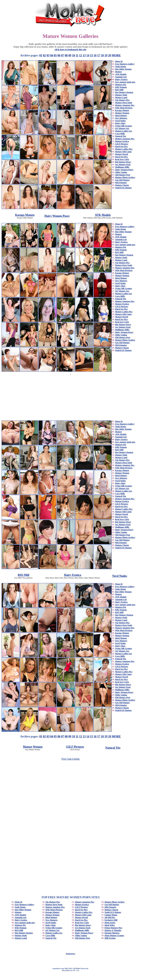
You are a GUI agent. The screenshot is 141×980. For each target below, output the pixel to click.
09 (70, 55)
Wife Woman (121, 87)
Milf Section (110, 938)
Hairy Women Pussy (124, 170)
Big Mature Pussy (123, 162)
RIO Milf (119, 90)
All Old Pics (110, 917)
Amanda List (121, 77)
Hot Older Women (123, 69)
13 (84, 55)
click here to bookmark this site (70, 49)
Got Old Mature (122, 180)
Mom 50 (119, 61)
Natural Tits (121, 136)
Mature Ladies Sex (124, 131)
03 (48, 55)
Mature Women (122, 113)
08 (66, 55)
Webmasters (70, 954)
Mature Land (121, 97)
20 (110, 55)
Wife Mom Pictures (124, 108)
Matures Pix (121, 85)
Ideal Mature (121, 115)
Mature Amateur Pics (125, 105)
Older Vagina (121, 172)
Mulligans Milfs (122, 167)
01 (41, 55)
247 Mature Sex (122, 128)
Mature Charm (122, 185)
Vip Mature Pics (122, 100)
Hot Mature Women (124, 92)
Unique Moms (111, 915)
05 (55, 55)
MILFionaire (121, 183)
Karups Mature (122, 110)
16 (95, 55)
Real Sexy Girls (122, 159)
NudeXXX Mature (123, 188)
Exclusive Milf (111, 920)
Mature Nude (121, 95)
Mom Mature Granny (114, 935)
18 (102, 55)
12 (81, 55)
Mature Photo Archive (125, 177)
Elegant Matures (112, 933)
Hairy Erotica (121, 79)
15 (91, 55)
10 (73, 55)
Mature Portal (122, 154)
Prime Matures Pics (113, 928)
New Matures (121, 118)
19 (106, 55)
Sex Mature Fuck (123, 164)
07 (63, 55)
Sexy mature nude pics (125, 82)
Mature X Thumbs (113, 930)
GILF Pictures (122, 144)
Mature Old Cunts (123, 152)
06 (59, 55)
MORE (116, 55)
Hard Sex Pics (121, 146)
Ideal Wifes (110, 925)
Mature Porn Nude (124, 103)
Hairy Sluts (120, 123)
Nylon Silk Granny (124, 126)
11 (77, 55)
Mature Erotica (122, 141)
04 (52, 55)
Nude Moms (121, 66)
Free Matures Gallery (125, 64)
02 (44, 55)
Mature (119, 72)
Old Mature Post (123, 175)
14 (88, 55)
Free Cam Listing (70, 759)
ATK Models (121, 74)
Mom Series (110, 923)
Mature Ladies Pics (124, 149)
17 (99, 55)
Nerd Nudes (121, 121)
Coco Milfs (120, 134)
